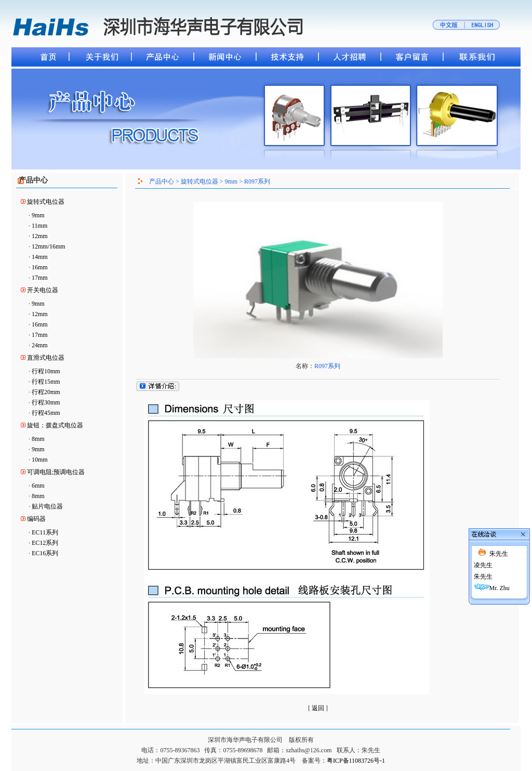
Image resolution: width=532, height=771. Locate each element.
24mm (40, 345)
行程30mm (46, 402)
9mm (38, 215)
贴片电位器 (47, 506)
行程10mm (46, 371)
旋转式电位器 (46, 202)
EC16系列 (45, 553)
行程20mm (46, 392)
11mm (39, 226)
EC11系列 (45, 532)
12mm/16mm (49, 246)
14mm (40, 257)
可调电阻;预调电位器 (56, 472)
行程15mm (46, 382)
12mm (40, 236)
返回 (318, 708)
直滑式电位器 (46, 358)
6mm (38, 486)
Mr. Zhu (500, 556)
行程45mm (46, 413)
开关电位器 (43, 290)
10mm (40, 460)
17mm (40, 278)
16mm (40, 267)
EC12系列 (45, 543)
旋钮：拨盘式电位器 (55, 425)
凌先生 (483, 533)
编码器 (36, 519)
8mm (38, 439)
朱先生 (499, 521)
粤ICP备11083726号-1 (356, 761)
